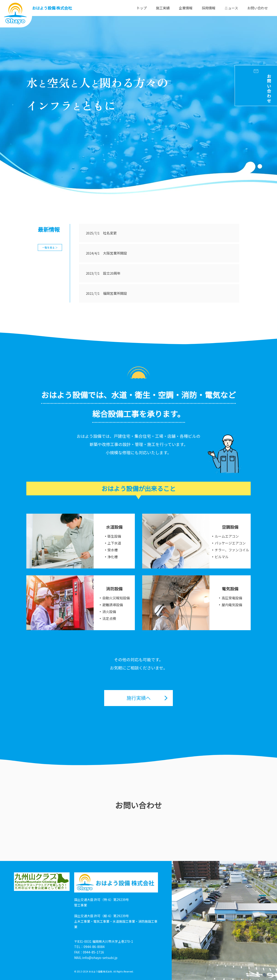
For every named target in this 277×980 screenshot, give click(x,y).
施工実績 (163, 8)
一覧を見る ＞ (50, 247)
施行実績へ (139, 698)
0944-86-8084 (94, 947)
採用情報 (209, 8)
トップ (142, 8)
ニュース (231, 8)
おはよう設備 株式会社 (52, 8)
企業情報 (186, 8)
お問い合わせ (258, 8)
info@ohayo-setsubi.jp (100, 958)
